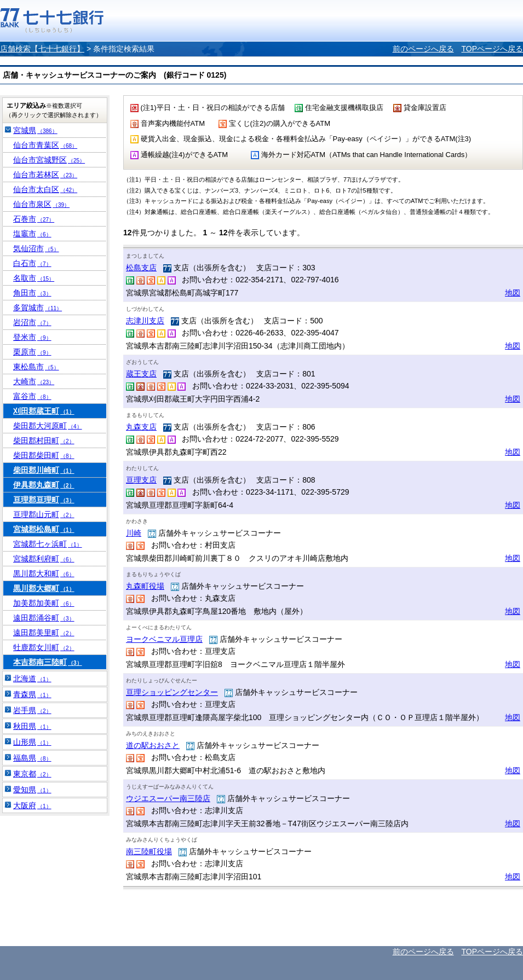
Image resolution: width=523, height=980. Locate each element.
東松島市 (36, 367)
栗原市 (32, 352)
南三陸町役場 (149, 851)
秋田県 (32, 726)
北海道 (32, 679)
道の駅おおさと (153, 745)
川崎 (134, 533)
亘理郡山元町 (44, 514)
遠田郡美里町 (44, 633)
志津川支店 (145, 321)
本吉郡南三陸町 (48, 662)
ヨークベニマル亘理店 (164, 639)
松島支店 (141, 268)
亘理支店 (141, 480)
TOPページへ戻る (492, 49)
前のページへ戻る (423, 49)
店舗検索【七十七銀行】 (42, 49)
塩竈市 (32, 234)
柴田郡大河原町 (48, 426)
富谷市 (32, 396)
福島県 (32, 758)
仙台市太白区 (45, 189)
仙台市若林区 (45, 175)
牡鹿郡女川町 (44, 647)
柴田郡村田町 (44, 440)
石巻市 (34, 219)
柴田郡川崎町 (44, 470)
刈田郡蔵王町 (44, 411)
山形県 (32, 742)
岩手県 (32, 710)
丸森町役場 (145, 586)
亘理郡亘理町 (44, 500)
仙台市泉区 (41, 204)
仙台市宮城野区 (49, 160)
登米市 (32, 337)
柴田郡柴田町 (44, 455)
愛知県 (32, 790)
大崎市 (34, 381)
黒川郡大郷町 (44, 588)
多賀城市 (38, 308)
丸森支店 (141, 427)
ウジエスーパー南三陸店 (168, 798)
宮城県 (35, 130)
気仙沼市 (36, 248)
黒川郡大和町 (44, 573)
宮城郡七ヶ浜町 (48, 544)
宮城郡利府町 (44, 559)
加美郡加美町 (44, 603)
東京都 (32, 774)
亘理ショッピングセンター (172, 692)
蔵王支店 (141, 374)
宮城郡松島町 (44, 529)
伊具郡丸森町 (44, 485)
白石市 (32, 263)
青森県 (32, 694)
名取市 (34, 278)
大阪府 (32, 805)
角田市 (32, 293)
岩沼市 (32, 322)
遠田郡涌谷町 (44, 618)
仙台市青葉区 (45, 145)
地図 (513, 293)
